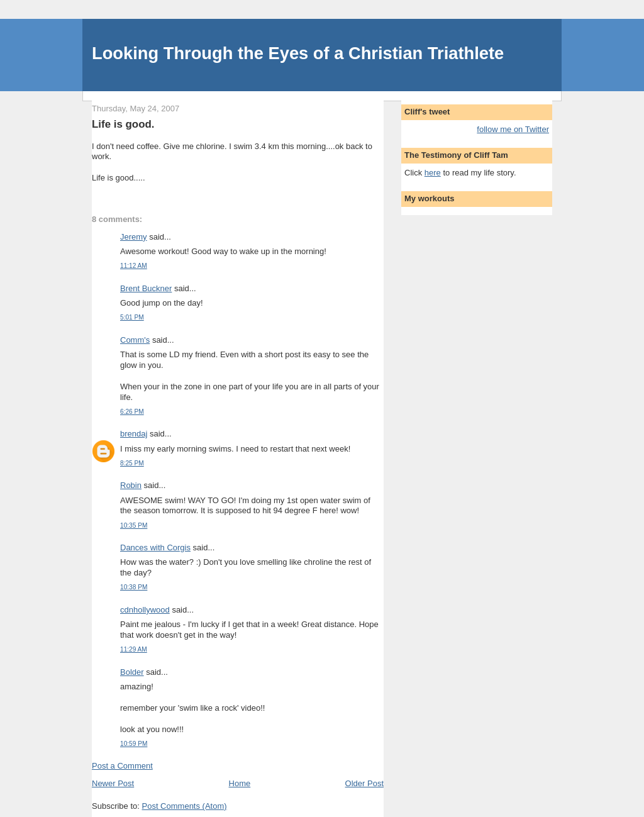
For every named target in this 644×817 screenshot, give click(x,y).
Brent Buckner (146, 288)
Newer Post (113, 783)
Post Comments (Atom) (185, 806)
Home (240, 783)
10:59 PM (134, 744)
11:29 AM (134, 649)
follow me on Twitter (513, 129)
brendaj (134, 434)
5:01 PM (132, 317)
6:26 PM (132, 412)
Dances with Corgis (155, 547)
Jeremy (134, 237)
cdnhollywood (145, 610)
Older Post (364, 783)
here (433, 173)
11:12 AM (134, 266)
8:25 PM (132, 463)
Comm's (135, 340)
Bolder (132, 672)
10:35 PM (134, 525)
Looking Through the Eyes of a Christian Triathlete (298, 53)
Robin (131, 485)
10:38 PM (134, 587)
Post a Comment (122, 766)
